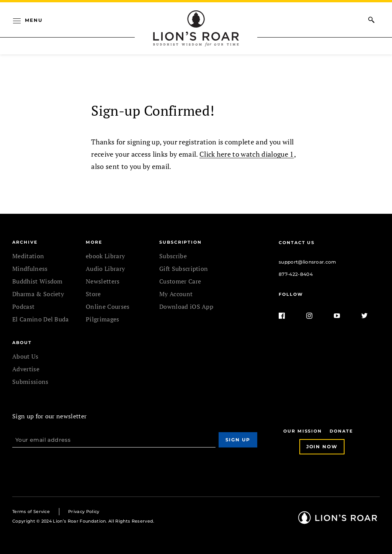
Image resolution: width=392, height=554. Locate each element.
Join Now (322, 447)
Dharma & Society (38, 294)
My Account (176, 294)
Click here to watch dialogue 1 (247, 154)
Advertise (26, 369)
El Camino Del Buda (41, 319)
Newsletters (103, 281)
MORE (94, 242)
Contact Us (297, 243)
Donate (341, 431)
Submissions (30, 382)
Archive (25, 242)
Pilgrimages (103, 319)
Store (93, 294)
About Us (25, 356)
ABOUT (22, 343)
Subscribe (173, 256)
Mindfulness (30, 269)
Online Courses (108, 307)
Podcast (23, 307)
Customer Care (180, 281)
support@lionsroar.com (308, 262)
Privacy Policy (84, 511)
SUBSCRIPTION (180, 242)
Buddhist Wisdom (38, 281)
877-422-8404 (296, 274)
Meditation (28, 256)
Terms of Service (31, 511)
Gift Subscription (184, 269)
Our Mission (303, 431)
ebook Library (105, 256)
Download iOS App (186, 307)
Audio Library (105, 269)
